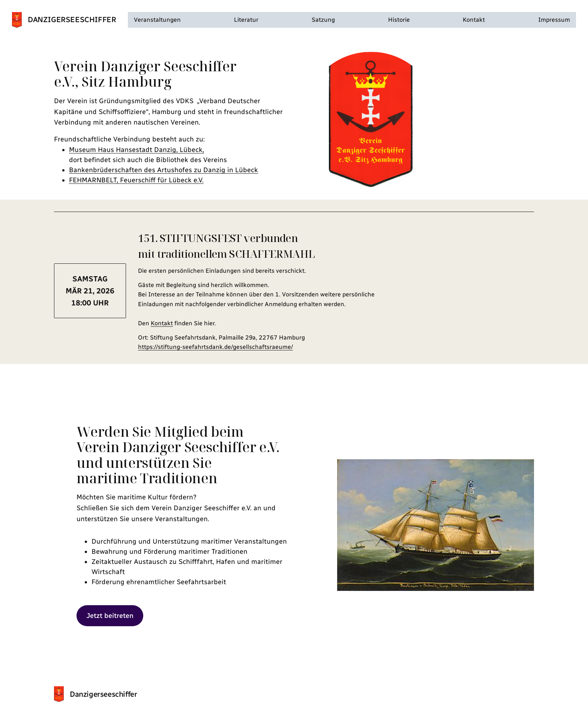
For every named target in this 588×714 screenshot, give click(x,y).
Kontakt (162, 323)
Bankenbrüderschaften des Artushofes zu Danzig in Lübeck (163, 170)
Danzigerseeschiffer (72, 20)
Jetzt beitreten (110, 616)
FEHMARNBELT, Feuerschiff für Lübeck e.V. (136, 180)
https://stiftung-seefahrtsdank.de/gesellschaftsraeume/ (215, 347)
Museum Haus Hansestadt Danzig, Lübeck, (136, 150)
